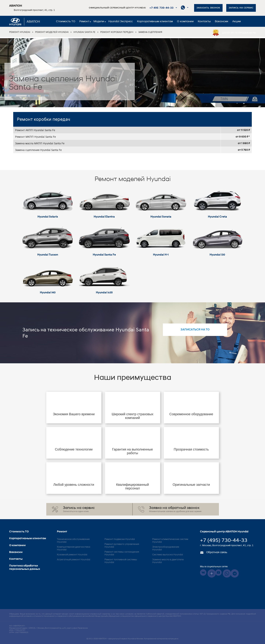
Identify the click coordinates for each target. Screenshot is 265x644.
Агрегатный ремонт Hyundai (74, 560)
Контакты (204, 22)
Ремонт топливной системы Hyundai (121, 561)
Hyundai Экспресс (121, 22)
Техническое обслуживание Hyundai (73, 541)
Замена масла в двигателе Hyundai (168, 561)
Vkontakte (203, 572)
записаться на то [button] (195, 330)
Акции (237, 22)
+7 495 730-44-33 (162, 8)
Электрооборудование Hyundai (166, 548)
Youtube (218, 572)
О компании (185, 22)
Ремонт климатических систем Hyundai (170, 541)
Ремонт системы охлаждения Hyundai (122, 553)
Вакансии (221, 22)
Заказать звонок (208, 8)
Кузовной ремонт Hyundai (72, 555)
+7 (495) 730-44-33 (224, 541)
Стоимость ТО (66, 22)
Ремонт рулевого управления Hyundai (122, 546)
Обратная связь (214, 552)
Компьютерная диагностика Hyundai (74, 548)
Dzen (212, 573)
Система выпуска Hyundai (168, 555)
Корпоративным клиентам (155, 22)
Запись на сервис (241, 8)
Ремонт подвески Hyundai (120, 539)
